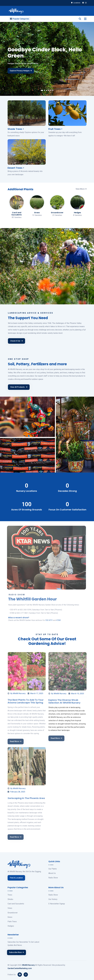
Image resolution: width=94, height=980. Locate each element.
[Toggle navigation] (85, 19)
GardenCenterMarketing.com (20, 968)
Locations (76, 3)
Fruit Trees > (55, 129)
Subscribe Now (16, 952)
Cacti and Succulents (16, 904)
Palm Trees (12, 922)
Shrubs (10, 899)
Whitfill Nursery (28, 965)
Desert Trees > (16, 168)
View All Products (19, 387)
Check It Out (16, 341)
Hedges (11, 926)
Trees (10, 895)
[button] (42, 91)
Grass (10, 917)
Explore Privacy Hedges (21, 72)
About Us (52, 873)
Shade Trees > (16, 129)
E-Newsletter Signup (57, 904)
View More (81, 189)
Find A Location (16, 878)
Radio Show (53, 878)
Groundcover (13, 913)
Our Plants (53, 869)
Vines (10, 908)
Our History (53, 899)
